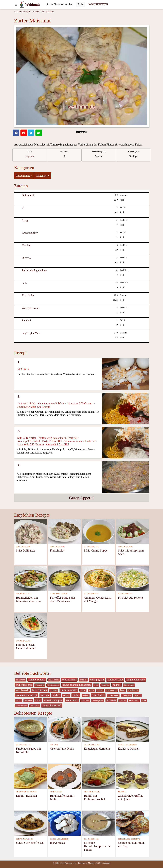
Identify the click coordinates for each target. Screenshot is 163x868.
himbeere (105, 685)
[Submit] (80, 4)
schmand (85, 701)
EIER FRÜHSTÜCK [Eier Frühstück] (92, 792)
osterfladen (98, 695)
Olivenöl (27, 258)
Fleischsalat (57, 550)
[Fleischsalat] (65, 531)
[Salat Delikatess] (31, 531)
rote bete (28, 701)
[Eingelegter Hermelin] (99, 729)
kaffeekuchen (39, 690)
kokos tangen (111, 690)
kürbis (56, 695)
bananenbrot (54, 680)
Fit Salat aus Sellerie (130, 597)
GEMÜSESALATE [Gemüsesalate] (91, 594)
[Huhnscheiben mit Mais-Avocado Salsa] (31, 578)
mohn (76, 695)
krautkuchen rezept (27, 695)
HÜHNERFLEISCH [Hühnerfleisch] (24, 594)
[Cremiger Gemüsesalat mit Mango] (99, 578)
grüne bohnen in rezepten (77, 685)
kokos (100, 690)
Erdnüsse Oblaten (129, 748)
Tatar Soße (28, 295)
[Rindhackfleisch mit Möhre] (65, 776)
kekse (83, 690)
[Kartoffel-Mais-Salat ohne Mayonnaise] (65, 578)
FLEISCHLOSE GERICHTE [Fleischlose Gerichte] (129, 839)
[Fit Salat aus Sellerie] (133, 578)
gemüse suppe (53, 685)
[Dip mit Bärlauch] (31, 776)
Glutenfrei (43, 175)
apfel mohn (20, 680)
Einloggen (106, 863)
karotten (54, 690)
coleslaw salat (115, 680)
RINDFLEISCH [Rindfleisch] (56, 792)
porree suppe (113, 695)
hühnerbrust (129, 685)
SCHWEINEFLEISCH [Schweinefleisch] (25, 839)
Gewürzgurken (30, 233)
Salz (24, 283)
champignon (97, 680)
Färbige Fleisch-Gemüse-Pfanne (26, 646)
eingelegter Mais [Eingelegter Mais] (31, 333)
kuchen (45, 695)
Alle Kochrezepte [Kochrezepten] (22, 12)
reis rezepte (126, 695)
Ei (23, 208)
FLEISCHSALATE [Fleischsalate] (23, 547)
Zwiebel (26, 320)
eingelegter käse (136, 680)
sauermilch (72, 700)
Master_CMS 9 (94, 863)
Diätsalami (28, 195)
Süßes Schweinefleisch (30, 843)
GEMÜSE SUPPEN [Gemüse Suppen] (91, 547)
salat (38, 700)
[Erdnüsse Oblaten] (133, 729)
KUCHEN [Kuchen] (54, 745)
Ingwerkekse (58, 843)
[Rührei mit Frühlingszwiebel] (99, 776)
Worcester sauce (31, 308)
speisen (123, 701)
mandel (66, 695)
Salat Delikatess (26, 550)
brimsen (83, 680)
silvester (111, 700)
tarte (144, 701)
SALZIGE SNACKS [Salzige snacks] (92, 745)
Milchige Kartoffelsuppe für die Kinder (97, 846)
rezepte (138, 695)
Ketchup (26, 245)
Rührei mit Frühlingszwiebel (94, 797)
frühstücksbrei (24, 685)
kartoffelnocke (69, 690)
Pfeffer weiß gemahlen (34, 270)
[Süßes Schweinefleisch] (31, 823)
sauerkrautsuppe (53, 700)
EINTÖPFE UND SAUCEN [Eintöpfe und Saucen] (27, 792)
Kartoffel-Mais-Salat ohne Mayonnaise (62, 599)
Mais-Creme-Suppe (96, 550)
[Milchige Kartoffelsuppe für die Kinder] (99, 823)
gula (96, 685)
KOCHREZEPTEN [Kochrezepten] (98, 4)
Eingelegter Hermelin (97, 748)
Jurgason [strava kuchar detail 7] (30, 156)
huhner (117, 685)
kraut (122, 690)
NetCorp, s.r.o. (71, 863)
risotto (19, 701)
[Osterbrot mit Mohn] (65, 729)
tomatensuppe (21, 706)
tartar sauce (134, 701)
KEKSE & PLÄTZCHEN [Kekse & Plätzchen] (128, 745)
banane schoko (37, 680)
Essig (25, 220)
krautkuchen (133, 690)
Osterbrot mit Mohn (62, 748)
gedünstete (40, 685)
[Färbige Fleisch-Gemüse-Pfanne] (31, 625)
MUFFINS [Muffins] (122, 792)
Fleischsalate (48, 12)
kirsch (91, 690)
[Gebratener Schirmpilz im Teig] (133, 823)
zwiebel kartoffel (52, 705)
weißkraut (35, 706)
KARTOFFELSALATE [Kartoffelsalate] (59, 594)
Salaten (36, 12)
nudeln (86, 695)
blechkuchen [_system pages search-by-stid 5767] (69, 680)
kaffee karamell (22, 690)
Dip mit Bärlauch (26, 796)
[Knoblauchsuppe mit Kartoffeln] (31, 729)
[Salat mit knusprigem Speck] (133, 531)
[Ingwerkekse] (65, 823)
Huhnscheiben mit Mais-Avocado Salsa (28, 599)
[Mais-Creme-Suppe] (99, 531)
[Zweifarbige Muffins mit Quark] (133, 776)
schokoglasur (98, 701)
